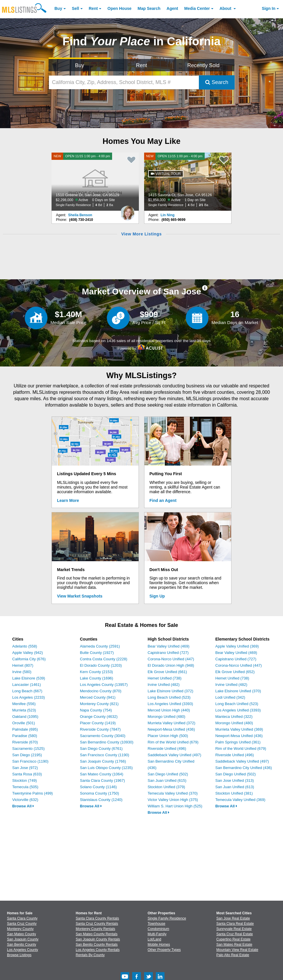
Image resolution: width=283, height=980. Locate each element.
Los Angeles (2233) (29, 697)
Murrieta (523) (24, 710)
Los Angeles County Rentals (98, 950)
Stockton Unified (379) (166, 787)
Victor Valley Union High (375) (173, 800)
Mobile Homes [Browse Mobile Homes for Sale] (159, 945)
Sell (76, 8)
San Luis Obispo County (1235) (106, 768)
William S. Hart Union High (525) (175, 806)
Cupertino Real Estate (233, 939)
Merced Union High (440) (169, 710)
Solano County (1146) (98, 787)
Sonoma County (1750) (100, 793)
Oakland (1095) (25, 717)
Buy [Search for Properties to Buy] (80, 65)
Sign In (269, 8)
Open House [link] (119, 8)
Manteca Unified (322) (234, 717)
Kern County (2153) (97, 672)
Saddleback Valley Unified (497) (174, 755)
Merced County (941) (98, 697)
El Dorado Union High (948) (171, 665)
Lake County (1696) (97, 678)
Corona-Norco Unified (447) (171, 659)
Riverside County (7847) (100, 729)
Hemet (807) (23, 665)
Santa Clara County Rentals (97, 918)
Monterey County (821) (99, 704)
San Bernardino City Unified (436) (244, 768)
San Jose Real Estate (233, 918)
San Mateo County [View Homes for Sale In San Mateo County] (21, 934)
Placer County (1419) (98, 723)
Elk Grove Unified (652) (235, 672)
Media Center (197, 8)
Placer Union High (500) (168, 736)
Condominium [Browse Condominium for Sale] (158, 929)
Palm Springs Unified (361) (238, 742)
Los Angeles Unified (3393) (170, 704)
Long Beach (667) (27, 691)
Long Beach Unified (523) (169, 697)
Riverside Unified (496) (167, 749)
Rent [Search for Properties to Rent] (141, 65)
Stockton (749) (25, 780)
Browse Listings (19, 955)
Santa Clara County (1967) (103, 780)
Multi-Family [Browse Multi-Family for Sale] (157, 934)
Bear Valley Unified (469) (169, 646)
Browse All (23, 806)
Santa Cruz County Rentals (97, 924)
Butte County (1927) (97, 653)
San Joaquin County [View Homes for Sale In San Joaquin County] (23, 939)
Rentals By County (90, 955)
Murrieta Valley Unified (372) (171, 723)
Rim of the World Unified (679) (173, 742)
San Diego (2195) (27, 755)
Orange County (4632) (99, 717)
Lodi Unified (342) (230, 697)
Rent (93, 8)
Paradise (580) (25, 736)
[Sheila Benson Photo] (128, 211)
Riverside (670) (25, 742)
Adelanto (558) (25, 646)
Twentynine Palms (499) (32, 793)
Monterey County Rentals (95, 929)
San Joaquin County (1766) (103, 761)
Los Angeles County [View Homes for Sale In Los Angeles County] (23, 950)
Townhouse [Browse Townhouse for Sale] (156, 924)
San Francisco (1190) (30, 761)
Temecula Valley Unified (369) (240, 800)
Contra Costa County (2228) (104, 659)
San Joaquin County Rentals (98, 939)
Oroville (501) (24, 723)
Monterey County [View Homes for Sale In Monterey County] (20, 929)
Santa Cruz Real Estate (235, 934)
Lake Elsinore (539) (29, 678)
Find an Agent (163, 500)
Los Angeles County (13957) (104, 685)
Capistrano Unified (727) (168, 653)
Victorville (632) (25, 800)
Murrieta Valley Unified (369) (239, 729)
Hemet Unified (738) (165, 678)
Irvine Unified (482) (164, 685)
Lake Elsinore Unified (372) (170, 691)
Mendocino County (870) (101, 691)
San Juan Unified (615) (167, 780)
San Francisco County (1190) (105, 755)
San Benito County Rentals (97, 945)
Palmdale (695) (25, 729)
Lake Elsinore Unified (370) (238, 691)
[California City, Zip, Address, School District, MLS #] (124, 82)
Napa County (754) (96, 710)
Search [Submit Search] (217, 82)
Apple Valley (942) (28, 653)
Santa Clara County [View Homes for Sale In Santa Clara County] (22, 918)
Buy (58, 8)
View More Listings (141, 234)
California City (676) (29, 659)
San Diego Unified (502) (168, 774)
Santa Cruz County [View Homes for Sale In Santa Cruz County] (22, 924)
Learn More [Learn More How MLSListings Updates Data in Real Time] (68, 500)
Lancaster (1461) (26, 685)
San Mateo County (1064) (102, 774)
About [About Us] (226, 8)
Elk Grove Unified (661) (167, 672)
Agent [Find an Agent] (172, 8)
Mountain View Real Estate (237, 950)
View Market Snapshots (80, 596)
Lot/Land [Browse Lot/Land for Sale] (154, 939)
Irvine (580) (22, 672)
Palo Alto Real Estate (233, 955)
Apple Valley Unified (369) (237, 646)
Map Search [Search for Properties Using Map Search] (149, 8)
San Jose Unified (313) (235, 780)
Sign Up (157, 596)
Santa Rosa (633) (27, 774)
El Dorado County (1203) (101, 665)
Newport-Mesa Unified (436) (171, 729)
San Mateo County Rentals (97, 934)
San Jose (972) (25, 768)
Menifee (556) (24, 704)
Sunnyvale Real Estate (234, 929)
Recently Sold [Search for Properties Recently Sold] (203, 65)
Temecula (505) (25, 787)
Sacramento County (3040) (103, 736)
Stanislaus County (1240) (101, 800)
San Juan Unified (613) (235, 787)
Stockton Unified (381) (234, 793)
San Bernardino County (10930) (107, 742)
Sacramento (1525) (28, 749)
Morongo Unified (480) (166, 717)
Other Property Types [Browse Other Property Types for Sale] (164, 950)
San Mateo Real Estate (234, 945)
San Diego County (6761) (101, 749)
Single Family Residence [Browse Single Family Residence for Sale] (167, 918)
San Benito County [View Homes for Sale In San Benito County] (22, 945)
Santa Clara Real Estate (235, 924)
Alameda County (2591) (100, 646)
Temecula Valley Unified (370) (173, 793)
